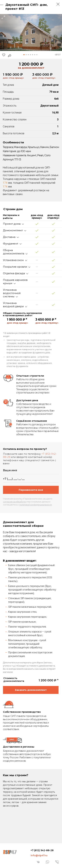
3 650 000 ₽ (42, 74)
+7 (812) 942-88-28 (42, 850)
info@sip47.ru (39, 855)
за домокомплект (31, 68)
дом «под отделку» (44, 78)
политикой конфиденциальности (36, 505)
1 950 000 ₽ (13, 74)
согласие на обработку (15, 502)
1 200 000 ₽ (31, 64)
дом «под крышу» (13, 78)
